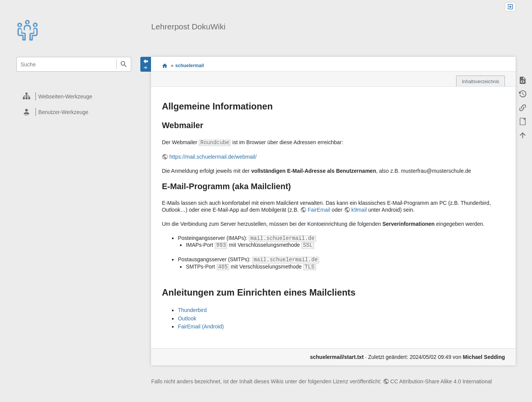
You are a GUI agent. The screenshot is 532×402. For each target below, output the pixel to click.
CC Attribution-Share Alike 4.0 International (441, 381)
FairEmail (319, 210)
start (165, 66)
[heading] (74, 96)
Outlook (187, 318)
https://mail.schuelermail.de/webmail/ (213, 157)
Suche (124, 64)
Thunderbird (192, 310)
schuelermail (190, 66)
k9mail (359, 210)
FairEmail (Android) (201, 326)
